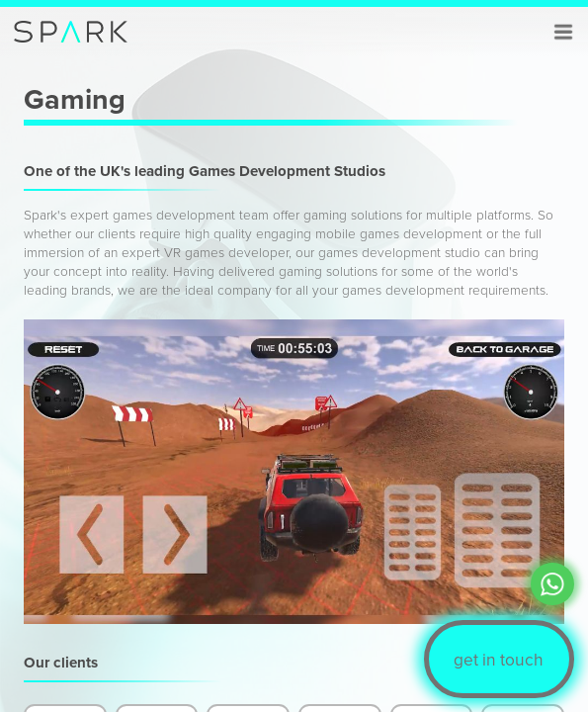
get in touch (499, 659)
